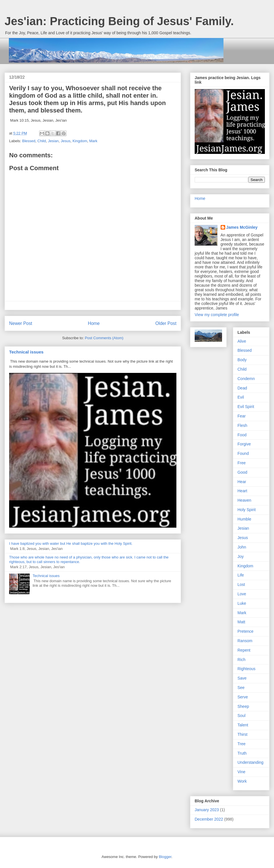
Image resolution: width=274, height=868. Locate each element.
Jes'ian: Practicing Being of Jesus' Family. (119, 21)
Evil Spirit (246, 407)
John (242, 547)
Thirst (242, 734)
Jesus (66, 141)
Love (242, 594)
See (241, 688)
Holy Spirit (247, 510)
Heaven (244, 500)
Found (243, 453)
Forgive (244, 444)
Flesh (242, 425)
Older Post (166, 323)
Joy (241, 556)
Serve (243, 697)
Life (241, 575)
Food (242, 435)
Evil (241, 397)
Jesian (53, 141)
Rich (241, 660)
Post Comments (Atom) (104, 338)
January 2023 (207, 810)
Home (94, 323)
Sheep (243, 706)
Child (42, 141)
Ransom (245, 641)
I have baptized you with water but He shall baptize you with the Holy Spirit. (71, 543)
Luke (242, 603)
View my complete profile (217, 315)
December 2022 (209, 819)
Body (242, 360)
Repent (244, 650)
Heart (242, 491)
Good (242, 472)
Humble (244, 519)
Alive (242, 341)
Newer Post (21, 323)
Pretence (245, 631)
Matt (241, 622)
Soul (241, 716)
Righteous (246, 669)
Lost (241, 584)
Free (242, 463)
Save (242, 678)
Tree (241, 744)
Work (242, 781)
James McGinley (242, 227)
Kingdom (80, 141)
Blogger (165, 857)
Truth (242, 753)
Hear (242, 482)
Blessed (29, 141)
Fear (242, 416)
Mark (93, 141)
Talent (243, 725)
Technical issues (26, 352)
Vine (241, 772)
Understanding (250, 762)
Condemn (246, 379)
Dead (242, 388)
